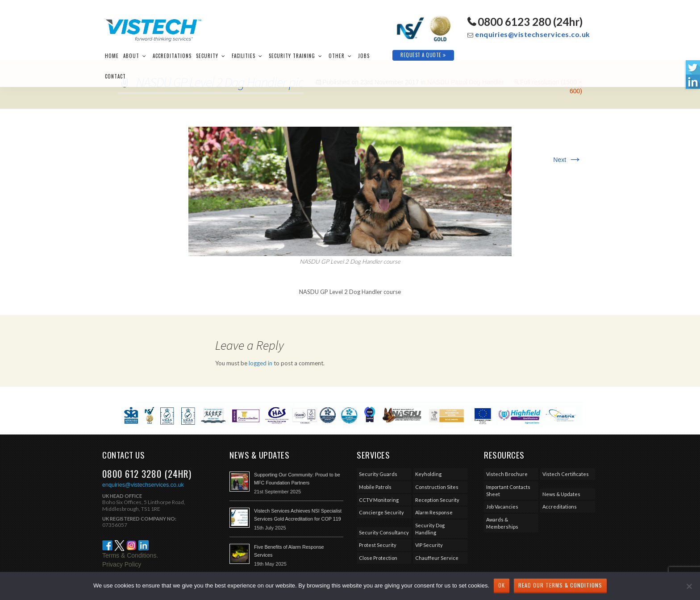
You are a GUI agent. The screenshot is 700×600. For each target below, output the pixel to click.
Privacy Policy (122, 564)
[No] (689, 586)
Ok (502, 585)
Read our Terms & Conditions (560, 585)
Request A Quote (423, 55)
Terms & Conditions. (130, 555)
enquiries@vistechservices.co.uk (533, 34)
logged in (260, 363)
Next (568, 160)
